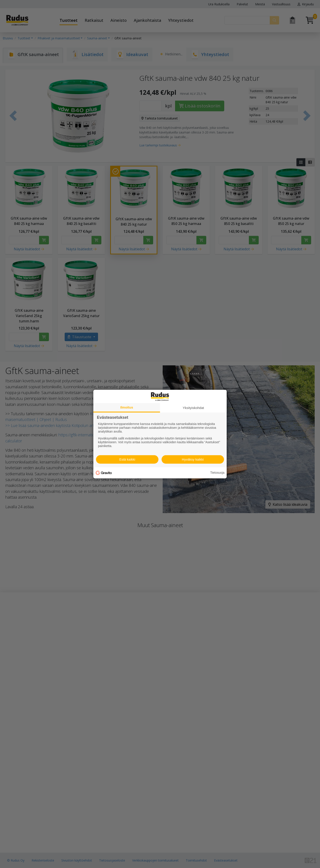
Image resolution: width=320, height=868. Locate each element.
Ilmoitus (127, 407)
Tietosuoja (217, 473)
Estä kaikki (127, 459)
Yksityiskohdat (193, 408)
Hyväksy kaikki (193, 459)
